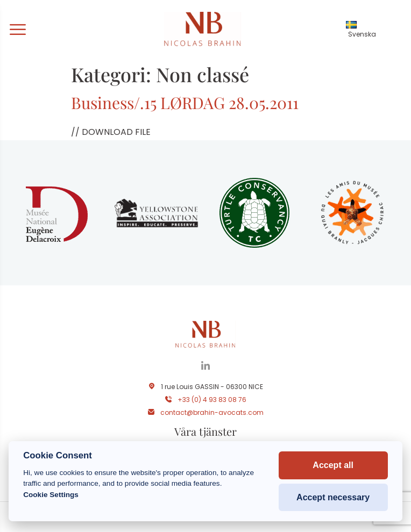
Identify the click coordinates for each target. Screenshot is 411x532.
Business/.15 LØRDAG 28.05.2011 (185, 103)
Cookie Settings (51, 495)
